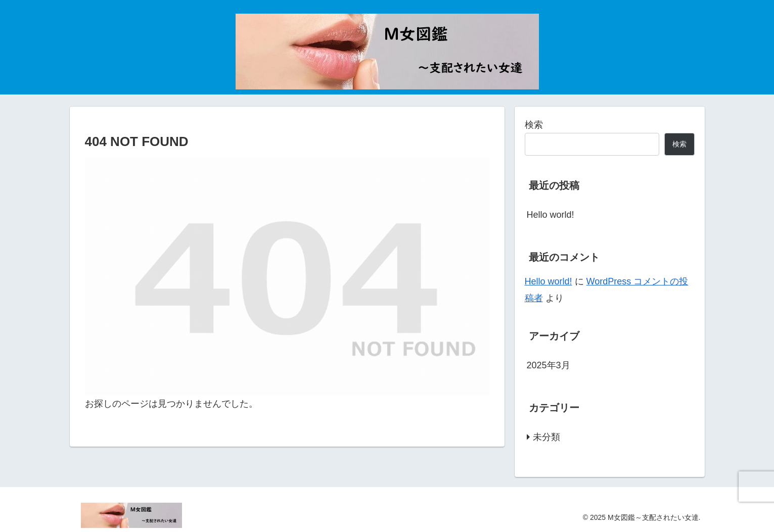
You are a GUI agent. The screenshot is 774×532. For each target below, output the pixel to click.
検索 (534, 125)
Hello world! (551, 215)
